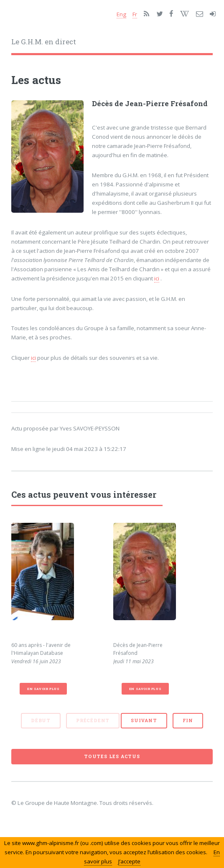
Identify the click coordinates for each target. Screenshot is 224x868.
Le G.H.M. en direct (44, 42)
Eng (121, 14)
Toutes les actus (112, 756)
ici (157, 278)
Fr (135, 14)
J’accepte (129, 861)
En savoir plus (43, 689)
